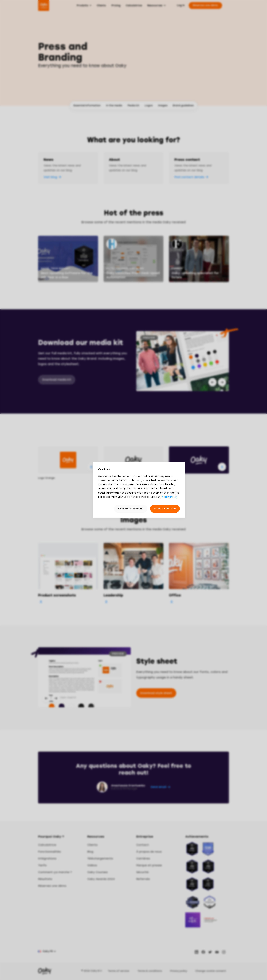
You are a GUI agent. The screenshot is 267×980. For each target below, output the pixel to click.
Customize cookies (131, 509)
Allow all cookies (165, 509)
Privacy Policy (169, 497)
